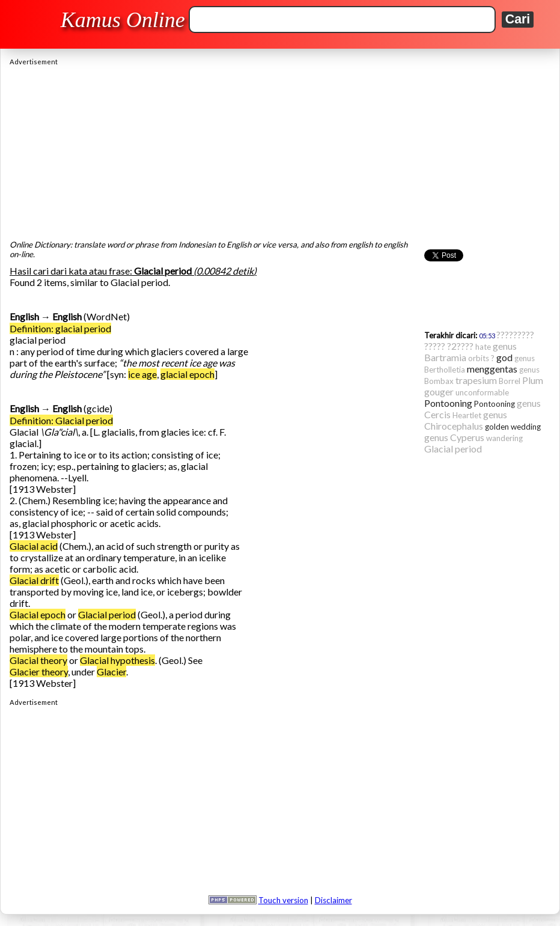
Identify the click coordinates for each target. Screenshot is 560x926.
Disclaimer (333, 900)
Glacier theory (39, 672)
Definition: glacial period (60, 328)
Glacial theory (38, 660)
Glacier (111, 672)
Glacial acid (34, 546)
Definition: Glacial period (61, 420)
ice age (142, 374)
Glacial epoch (38, 614)
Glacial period (107, 614)
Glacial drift (34, 580)
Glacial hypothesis (117, 660)
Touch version (283, 900)
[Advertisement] (280, 150)
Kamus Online (123, 20)
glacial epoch (187, 374)
